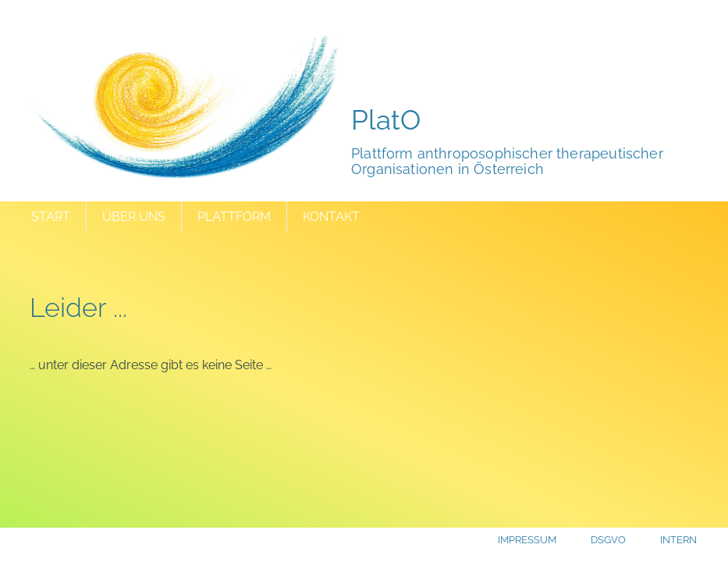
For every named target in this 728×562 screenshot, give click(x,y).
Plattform (234, 217)
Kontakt (331, 217)
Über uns (134, 217)
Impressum (527, 540)
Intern (678, 540)
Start (51, 217)
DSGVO (608, 540)
